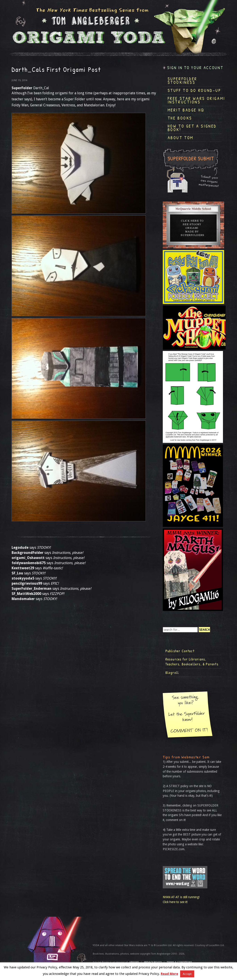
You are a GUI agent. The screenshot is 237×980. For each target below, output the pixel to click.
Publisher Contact (180, 651)
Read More (169, 974)
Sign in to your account (195, 68)
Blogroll (172, 673)
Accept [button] (187, 974)
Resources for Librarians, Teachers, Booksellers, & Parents (192, 662)
